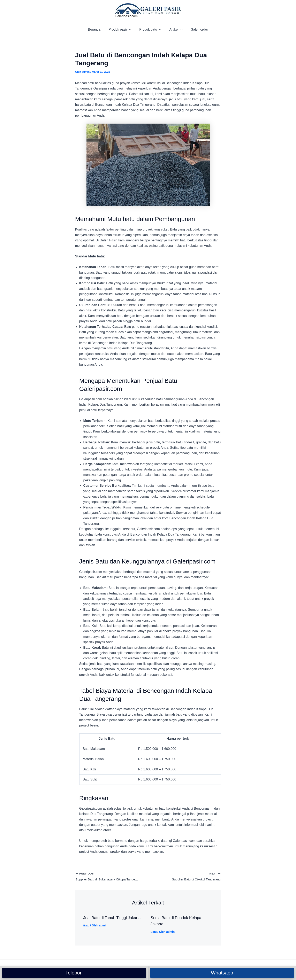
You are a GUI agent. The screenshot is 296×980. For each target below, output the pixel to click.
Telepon (74, 973)
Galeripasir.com (126, 16)
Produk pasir (122, 30)
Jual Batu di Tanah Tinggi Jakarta (114, 918)
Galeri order (196, 29)
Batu (87, 926)
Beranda (97, 29)
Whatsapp (222, 973)
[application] (131, 30)
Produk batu (150, 30)
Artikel (174, 30)
